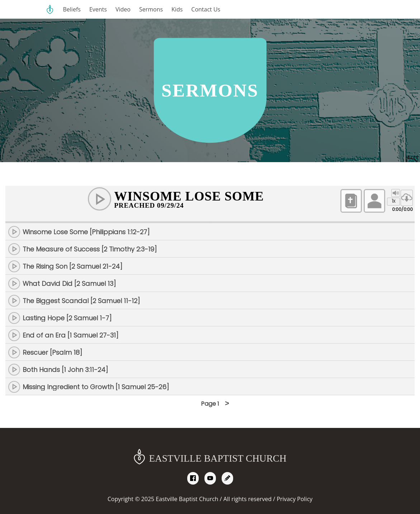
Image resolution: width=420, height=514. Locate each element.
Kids (177, 9)
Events (98, 9)
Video (123, 9)
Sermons (151, 9)
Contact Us (206, 9)
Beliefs (72, 9)
